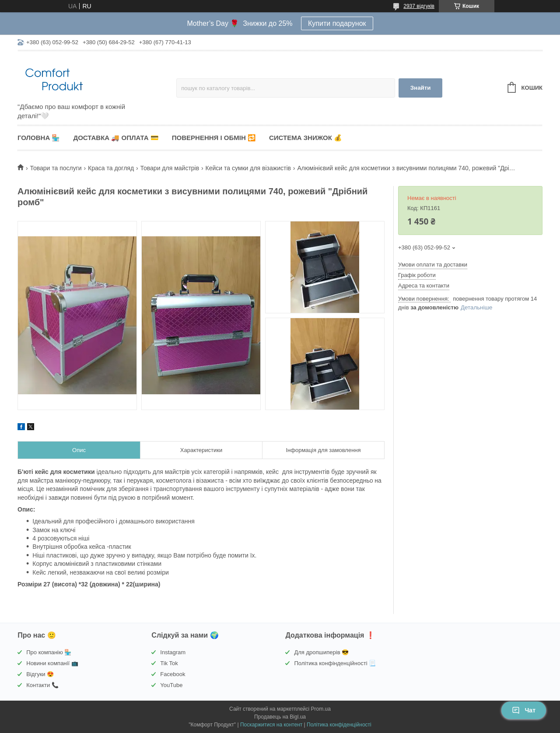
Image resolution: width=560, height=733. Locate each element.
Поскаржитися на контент (271, 725)
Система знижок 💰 (306, 138)
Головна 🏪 (39, 138)
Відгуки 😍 (40, 674)
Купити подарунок (337, 23)
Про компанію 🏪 (49, 652)
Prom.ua (321, 709)
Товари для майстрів (170, 168)
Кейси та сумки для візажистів (248, 168)
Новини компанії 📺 (52, 663)
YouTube (171, 685)
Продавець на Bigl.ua (280, 717)
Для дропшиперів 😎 (321, 652)
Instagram (173, 652)
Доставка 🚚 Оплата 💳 (116, 138)
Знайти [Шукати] (421, 88)
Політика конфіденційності (339, 725)
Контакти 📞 (42, 685)
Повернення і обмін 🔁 (214, 138)
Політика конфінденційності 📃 (335, 663)
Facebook (173, 674)
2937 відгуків (419, 6)
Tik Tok (169, 663)
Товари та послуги (56, 168)
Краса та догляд (111, 168)
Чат (524, 710)
